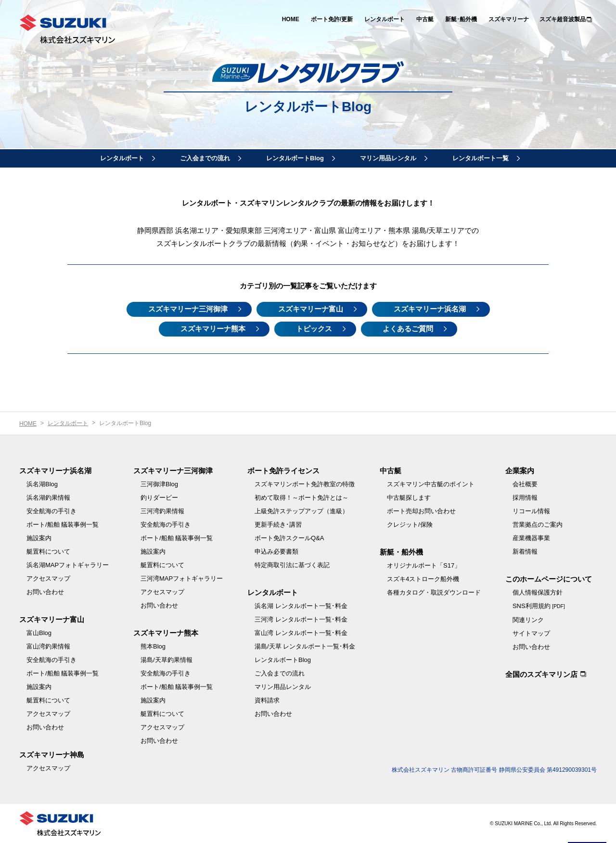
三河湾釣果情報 (162, 511)
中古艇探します (409, 498)
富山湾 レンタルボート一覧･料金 (301, 633)
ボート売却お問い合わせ (421, 511)
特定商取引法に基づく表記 (292, 565)
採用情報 (525, 498)
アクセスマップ (48, 578)
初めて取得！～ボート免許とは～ (302, 498)
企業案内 (520, 471)
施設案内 (39, 538)
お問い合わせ (45, 592)
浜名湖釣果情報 (48, 498)
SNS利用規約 (539, 606)
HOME (291, 19)
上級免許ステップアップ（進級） (302, 511)
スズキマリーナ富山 (311, 309)
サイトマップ (531, 633)
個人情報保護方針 (538, 592)
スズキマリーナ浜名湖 (430, 309)
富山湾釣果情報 (48, 646)
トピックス (314, 329)
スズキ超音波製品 (563, 19)
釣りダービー (159, 498)
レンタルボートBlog (295, 158)
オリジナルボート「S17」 (424, 565)
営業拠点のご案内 (538, 525)
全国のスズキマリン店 (541, 674)
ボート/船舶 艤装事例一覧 (63, 525)
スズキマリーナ (509, 19)
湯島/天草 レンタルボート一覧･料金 (305, 646)
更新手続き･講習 (278, 525)
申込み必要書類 (276, 551)
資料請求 (267, 700)
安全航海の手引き (51, 511)
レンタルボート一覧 (481, 158)
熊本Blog (153, 646)
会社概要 (525, 484)
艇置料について (48, 551)
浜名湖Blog (42, 484)
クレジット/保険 (410, 525)
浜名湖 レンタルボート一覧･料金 (301, 606)
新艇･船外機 (461, 19)
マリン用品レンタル (388, 158)
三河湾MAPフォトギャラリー (182, 578)
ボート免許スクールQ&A (289, 538)
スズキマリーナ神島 (52, 755)
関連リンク (528, 620)
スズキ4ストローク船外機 (423, 579)
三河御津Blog (159, 484)
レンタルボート (385, 19)
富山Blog (39, 633)
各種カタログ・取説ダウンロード (434, 592)
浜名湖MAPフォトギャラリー (68, 565)
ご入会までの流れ (205, 158)
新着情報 (525, 551)
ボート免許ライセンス (283, 471)
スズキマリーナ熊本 (213, 329)
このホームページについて (549, 579)
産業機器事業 (531, 538)
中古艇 (425, 19)
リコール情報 (531, 511)
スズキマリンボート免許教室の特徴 (305, 484)
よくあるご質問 (408, 329)
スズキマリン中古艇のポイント (431, 484)
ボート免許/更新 (332, 19)
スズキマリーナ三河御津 (188, 309)
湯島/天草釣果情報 (167, 660)
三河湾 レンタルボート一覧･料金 (301, 619)
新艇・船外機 (401, 552)
